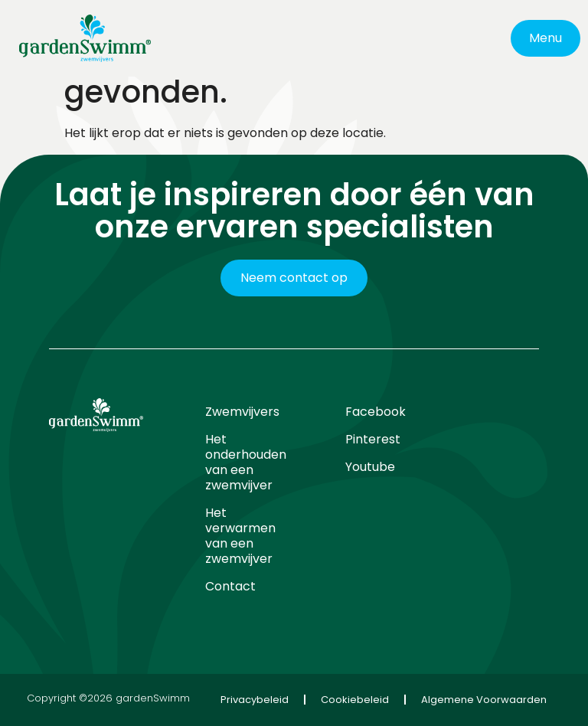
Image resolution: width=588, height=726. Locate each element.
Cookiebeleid (355, 700)
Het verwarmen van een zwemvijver (240, 536)
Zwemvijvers (242, 412)
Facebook (376, 412)
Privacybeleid (255, 700)
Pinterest (373, 439)
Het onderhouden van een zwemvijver (246, 462)
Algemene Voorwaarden (484, 700)
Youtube (370, 467)
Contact (230, 586)
